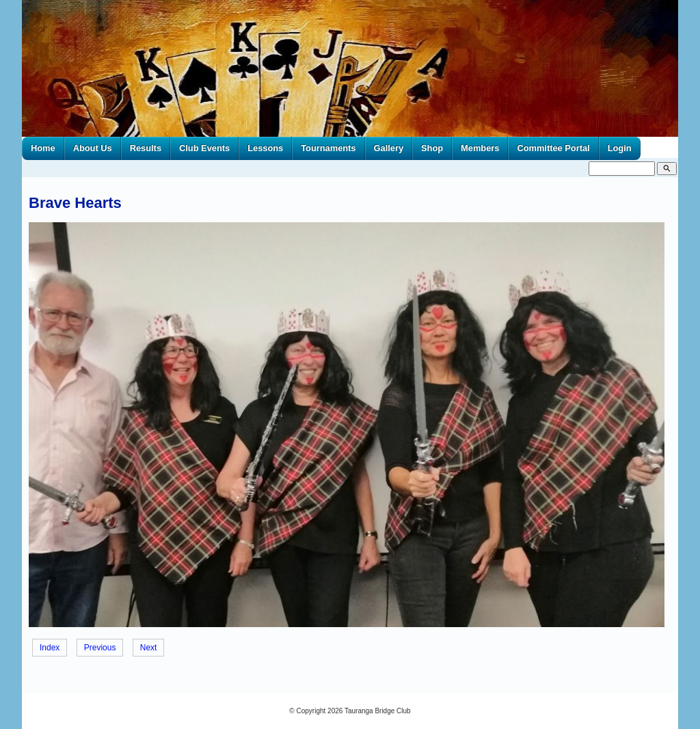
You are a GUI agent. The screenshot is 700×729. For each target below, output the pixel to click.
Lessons (265, 148)
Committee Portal (553, 148)
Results (146, 148)
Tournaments (328, 148)
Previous (100, 648)
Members (480, 148)
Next (149, 648)
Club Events (204, 148)
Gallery (389, 148)
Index (50, 648)
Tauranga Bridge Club (378, 711)
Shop (432, 148)
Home (43, 148)
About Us (93, 148)
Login (620, 148)
